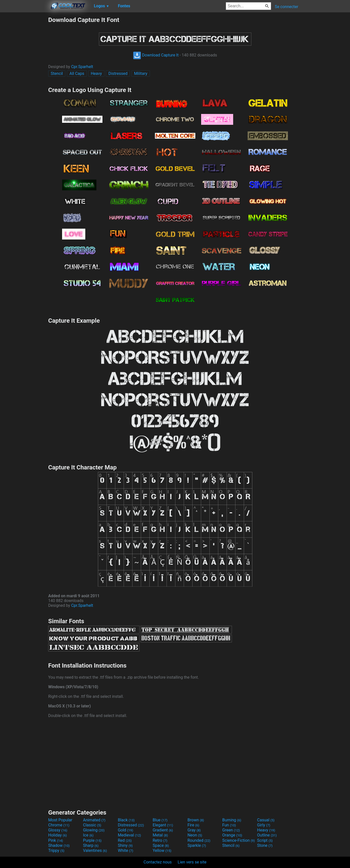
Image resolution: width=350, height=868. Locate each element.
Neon (195, 835)
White (126, 850)
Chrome (59, 825)
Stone (265, 845)
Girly (264, 825)
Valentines (95, 850)
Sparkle (197, 845)
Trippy (56, 850)
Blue (160, 820)
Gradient (163, 830)
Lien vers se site (192, 862)
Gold (126, 830)
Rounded (199, 840)
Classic (92, 825)
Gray (194, 830)
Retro (160, 840)
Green (231, 830)
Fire (193, 825)
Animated (94, 820)
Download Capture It (156, 55)
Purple (92, 840)
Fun (229, 825)
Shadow (59, 845)
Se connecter (287, 7)
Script (265, 840)
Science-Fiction (239, 840)
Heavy (96, 73)
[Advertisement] (24, 92)
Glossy (58, 830)
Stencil (57, 73)
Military (141, 73)
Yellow (162, 850)
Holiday (58, 835)
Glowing (94, 830)
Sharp (91, 845)
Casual (266, 820)
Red (125, 840)
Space (161, 845)
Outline (267, 835)
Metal (160, 835)
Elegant (163, 825)
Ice (88, 835)
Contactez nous (158, 862)
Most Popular (60, 820)
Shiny (125, 845)
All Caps (77, 73)
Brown (196, 820)
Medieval (129, 835)
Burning (232, 820)
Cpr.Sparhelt (82, 67)
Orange (232, 835)
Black (126, 820)
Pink (56, 840)
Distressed (118, 73)
